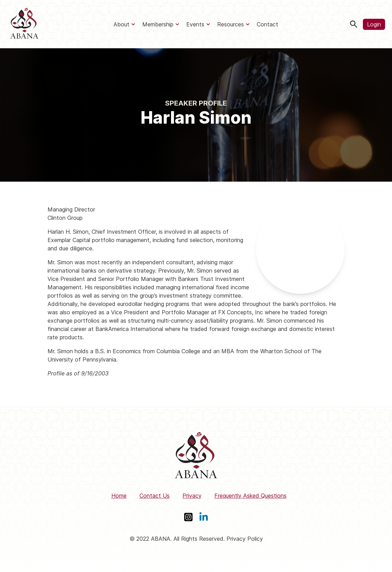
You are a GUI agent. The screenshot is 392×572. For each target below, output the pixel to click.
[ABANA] (24, 24)
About (121, 24)
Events (195, 24)
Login (374, 24)
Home (119, 496)
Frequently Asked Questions (250, 496)
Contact (267, 24)
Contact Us (155, 496)
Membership (158, 24)
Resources (231, 24)
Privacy (192, 496)
